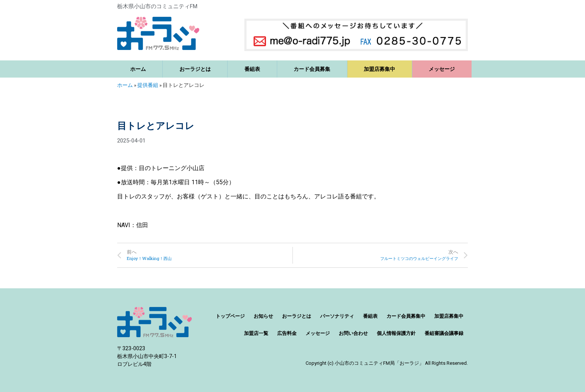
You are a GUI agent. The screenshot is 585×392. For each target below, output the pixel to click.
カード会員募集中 (406, 316)
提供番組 (148, 85)
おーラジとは (195, 69)
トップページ (230, 316)
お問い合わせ (353, 333)
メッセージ (442, 69)
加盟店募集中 (379, 69)
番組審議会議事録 (444, 333)
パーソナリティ (337, 316)
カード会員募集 (312, 69)
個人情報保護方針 (396, 333)
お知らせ (263, 316)
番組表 (252, 69)
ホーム (138, 69)
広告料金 (287, 333)
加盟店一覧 (256, 333)
